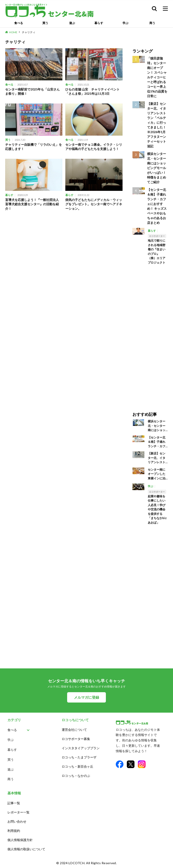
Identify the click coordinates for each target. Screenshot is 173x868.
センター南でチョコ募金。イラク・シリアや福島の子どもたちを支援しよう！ (94, 147)
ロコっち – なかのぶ (76, 776)
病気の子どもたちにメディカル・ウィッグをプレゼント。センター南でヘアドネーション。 (94, 204)
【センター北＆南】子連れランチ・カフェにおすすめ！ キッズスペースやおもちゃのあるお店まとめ (157, 206)
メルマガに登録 (86, 697)
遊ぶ (72, 23)
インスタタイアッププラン (81, 748)
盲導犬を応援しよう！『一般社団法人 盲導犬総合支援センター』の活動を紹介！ (34, 204)
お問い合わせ (17, 821)
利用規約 (14, 831)
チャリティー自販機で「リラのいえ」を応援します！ (34, 147)
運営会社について (74, 730)
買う (45, 23)
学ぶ (125, 23)
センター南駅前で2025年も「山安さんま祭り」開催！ (32, 91)
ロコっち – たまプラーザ (79, 757)
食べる (19, 23)
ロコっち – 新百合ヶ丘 (77, 766)
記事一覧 (14, 803)
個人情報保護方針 (20, 840)
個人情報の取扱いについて (26, 849)
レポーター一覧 (18, 812)
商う (152, 23)
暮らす (99, 23)
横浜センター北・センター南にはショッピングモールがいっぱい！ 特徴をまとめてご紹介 (157, 168)
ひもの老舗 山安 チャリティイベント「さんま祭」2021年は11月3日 (92, 91)
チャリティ (29, 32)
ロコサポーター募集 (76, 739)
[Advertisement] (150, 335)
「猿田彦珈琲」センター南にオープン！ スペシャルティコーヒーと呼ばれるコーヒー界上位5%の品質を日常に (157, 77)
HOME (13, 32)
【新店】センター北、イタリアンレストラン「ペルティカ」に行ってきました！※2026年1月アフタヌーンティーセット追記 (157, 125)
